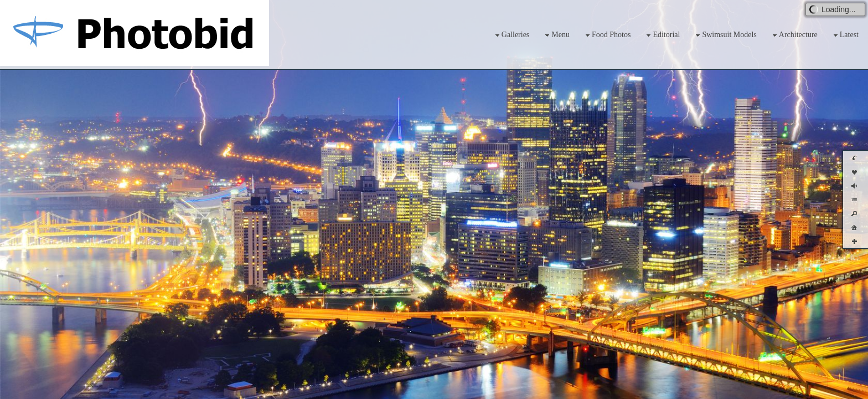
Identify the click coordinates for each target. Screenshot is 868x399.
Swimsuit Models (725, 35)
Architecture (794, 35)
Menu (556, 35)
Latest (845, 35)
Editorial (662, 35)
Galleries (511, 35)
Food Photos (607, 35)
